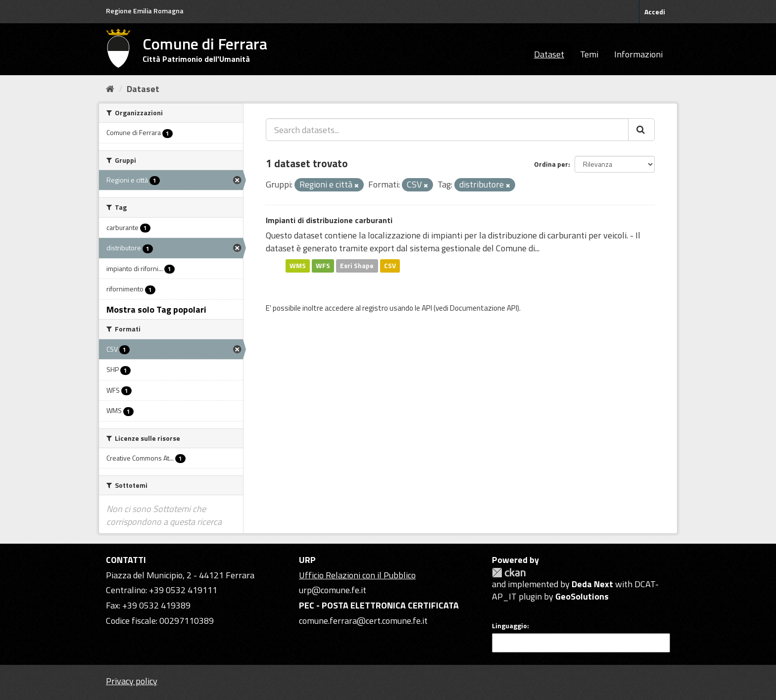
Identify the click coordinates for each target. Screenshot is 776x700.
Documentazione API (484, 308)
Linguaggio (509, 626)
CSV (390, 266)
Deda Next (592, 584)
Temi (589, 54)
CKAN (509, 573)
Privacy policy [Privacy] (132, 681)
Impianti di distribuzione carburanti (329, 220)
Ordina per (551, 164)
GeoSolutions (582, 596)
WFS (323, 266)
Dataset (549, 54)
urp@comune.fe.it (333, 590)
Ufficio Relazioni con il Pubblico (357, 575)
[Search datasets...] (447, 130)
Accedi (655, 12)
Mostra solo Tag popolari (156, 309)
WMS (298, 266)
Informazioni (638, 54)
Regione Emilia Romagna (145, 11)
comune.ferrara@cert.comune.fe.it (363, 621)
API (427, 308)
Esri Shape (357, 266)
